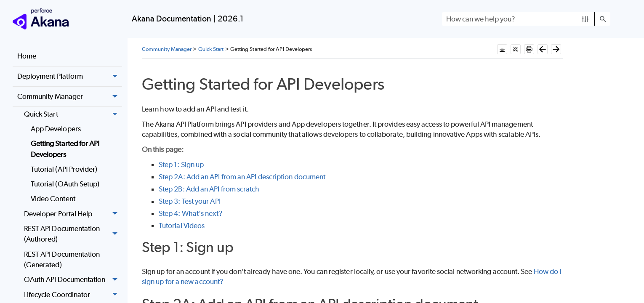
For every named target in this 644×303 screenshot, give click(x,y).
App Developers (56, 129)
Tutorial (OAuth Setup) (65, 184)
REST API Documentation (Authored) (73, 234)
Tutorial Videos (182, 226)
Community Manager (70, 97)
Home (27, 56)
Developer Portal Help (73, 214)
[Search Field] (526, 19)
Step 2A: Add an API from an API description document (242, 177)
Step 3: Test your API (190, 201)
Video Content (53, 199)
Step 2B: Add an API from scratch (209, 189)
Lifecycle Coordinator (73, 295)
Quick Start (73, 114)
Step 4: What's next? (191, 213)
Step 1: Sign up (181, 165)
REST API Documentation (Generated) (62, 260)
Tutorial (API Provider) (64, 169)
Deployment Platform (70, 77)
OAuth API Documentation (73, 280)
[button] (585, 19)
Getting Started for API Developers (65, 149)
